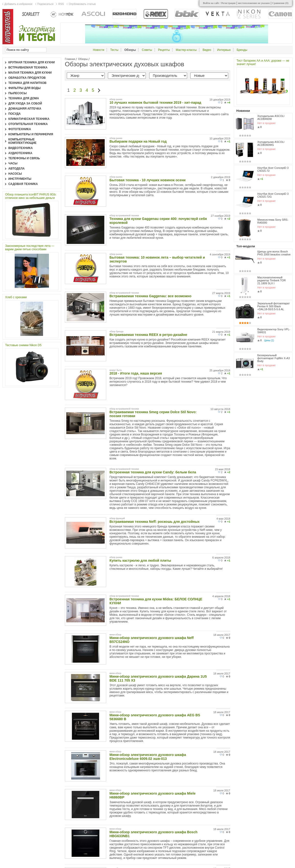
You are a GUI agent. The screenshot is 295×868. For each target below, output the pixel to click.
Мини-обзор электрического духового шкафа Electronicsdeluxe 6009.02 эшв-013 (148, 757)
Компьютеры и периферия (31, 134)
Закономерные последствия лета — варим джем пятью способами (30, 248)
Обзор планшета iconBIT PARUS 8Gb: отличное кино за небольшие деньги (31, 196)
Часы (13, 163)
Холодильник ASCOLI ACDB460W (271, 117)
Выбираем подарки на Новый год (138, 141)
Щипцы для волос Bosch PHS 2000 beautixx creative (274, 253)
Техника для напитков (27, 83)
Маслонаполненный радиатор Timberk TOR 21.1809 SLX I (272, 280)
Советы (147, 50)
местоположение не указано (254, 3)
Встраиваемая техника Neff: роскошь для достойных (155, 522)
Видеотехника (21, 148)
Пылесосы (17, 93)
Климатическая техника (29, 119)
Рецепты (164, 50)
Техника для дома (24, 98)
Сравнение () (280, 3)
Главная (70, 59)
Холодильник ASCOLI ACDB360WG (271, 143)
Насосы (15, 174)
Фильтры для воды (24, 88)
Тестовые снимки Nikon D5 (23, 345)
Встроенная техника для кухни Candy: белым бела (153, 472)
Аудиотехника (20, 153)
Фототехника (20, 129)
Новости (99, 50)
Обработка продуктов (27, 78)
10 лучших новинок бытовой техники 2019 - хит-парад (155, 103)
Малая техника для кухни (30, 73)
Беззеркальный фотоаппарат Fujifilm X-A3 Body (274, 358)
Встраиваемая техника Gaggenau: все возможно (151, 296)
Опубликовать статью (82, 4)
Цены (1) (269, 340)
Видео (207, 50)
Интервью (224, 50)
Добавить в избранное (18, 4)
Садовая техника (23, 184)
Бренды (242, 50)
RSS (61, 4)
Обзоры (83, 59)
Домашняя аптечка (25, 109)
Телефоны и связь (24, 158)
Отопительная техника (28, 124)
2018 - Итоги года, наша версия (136, 373)
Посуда (15, 114)
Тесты (114, 50)
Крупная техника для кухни (32, 62)
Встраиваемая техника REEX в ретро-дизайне (148, 335)
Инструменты (20, 179)
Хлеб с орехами (16, 297)
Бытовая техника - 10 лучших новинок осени (148, 180)
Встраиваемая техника (28, 68)
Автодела (17, 169)
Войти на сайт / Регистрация (219, 3)
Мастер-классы (186, 50)
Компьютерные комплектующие (22, 141)
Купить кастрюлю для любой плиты (140, 560)
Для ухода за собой (25, 103)
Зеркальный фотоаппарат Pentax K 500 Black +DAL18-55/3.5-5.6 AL (274, 306)
